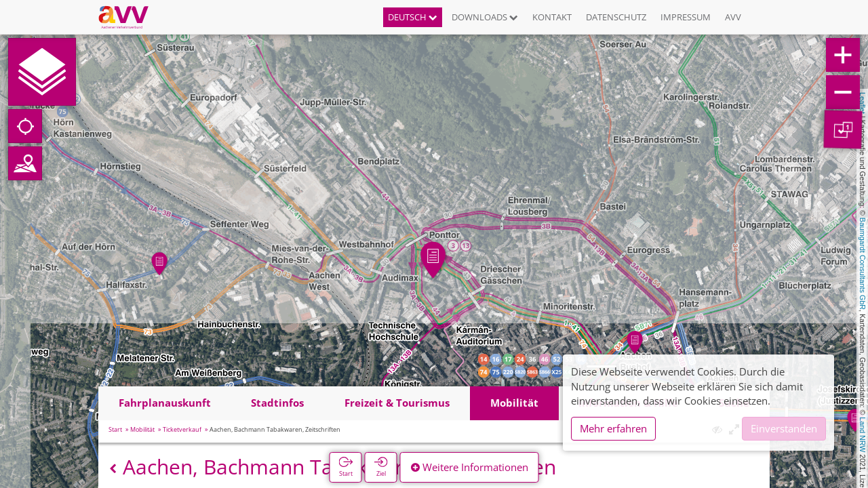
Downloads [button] (485, 17)
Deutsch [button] (413, 17)
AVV (733, 17)
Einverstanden (784, 428)
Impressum (686, 17)
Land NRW (863, 434)
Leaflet (863, 103)
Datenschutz (616, 17)
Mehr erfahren (613, 428)
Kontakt (552, 17)
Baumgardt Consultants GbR (863, 264)
